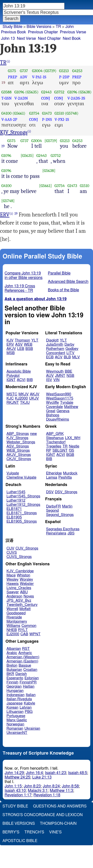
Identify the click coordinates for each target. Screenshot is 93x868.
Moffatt (25, 609)
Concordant (56, 353)
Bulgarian (14, 670)
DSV (50, 492)
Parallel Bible (59, 273)
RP (49, 451)
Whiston (24, 575)
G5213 (64, 71)
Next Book (72, 39)
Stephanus (55, 438)
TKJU (25, 403)
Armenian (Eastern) (22, 661)
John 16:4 (34, 773)
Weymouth (55, 371)
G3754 (34, 113)
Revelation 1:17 (18, 795)
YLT (35, 340)
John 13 (8, 39)
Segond (52, 511)
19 (3, 146)
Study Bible (13, 27)
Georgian (14, 687)
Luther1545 (16, 492)
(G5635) (32, 92)
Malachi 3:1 (38, 791)
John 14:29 (14, 773)
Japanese (15, 703)
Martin (67, 506)
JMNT (60, 376)
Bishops (53, 415)
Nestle (74, 446)
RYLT (23, 630)
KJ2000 (21, 398)
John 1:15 (13, 786)
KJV (10, 340)
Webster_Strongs (21, 442)
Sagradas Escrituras (63, 529)
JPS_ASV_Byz (19, 601)
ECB (50, 357)
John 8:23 (32, 786)
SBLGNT (60, 451)
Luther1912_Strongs (23, 505)
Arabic (12, 653)
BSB (29, 349)
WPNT (35, 634)
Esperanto (15, 678)
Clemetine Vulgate (21, 477)
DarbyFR (54, 506)
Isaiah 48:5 (78, 773)
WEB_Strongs (18, 451)
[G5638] (49, 171)
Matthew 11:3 (61, 791)
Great (51, 411)
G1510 (59, 113)
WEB (28, 345)
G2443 (46, 92)
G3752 (59, 92)
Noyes (29, 596)
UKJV (34, 398)
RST (26, 649)
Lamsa (52, 477)
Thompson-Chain (58, 824)
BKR (10, 674)
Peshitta (65, 477)
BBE (68, 371)
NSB (70, 376)
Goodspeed (16, 613)
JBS (71, 533)
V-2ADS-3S (76, 98)
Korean (12, 708)
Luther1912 (16, 500)
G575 (12, 71)
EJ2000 (13, 634)
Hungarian (15, 691)
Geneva (63, 411)
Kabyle (30, 703)
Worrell (12, 609)
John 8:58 (70, 786)
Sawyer (13, 592)
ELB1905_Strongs (22, 521)
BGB (70, 455)
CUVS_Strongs (19, 557)
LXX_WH (73, 438)
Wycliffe (52, 403)
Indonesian (15, 695)
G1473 (47, 113)
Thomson (22, 340)
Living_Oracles (19, 588)
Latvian (26, 708)
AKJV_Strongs (19, 455)
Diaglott (52, 340)
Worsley (26, 580)
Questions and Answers (60, 806)
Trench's (34, 832)
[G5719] (51, 141)
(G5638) (85, 92)
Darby (69, 345)
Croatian (30, 670)
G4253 (77, 71)
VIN (56, 380)
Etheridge (54, 473)
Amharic (25, 653)
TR (3, 63)
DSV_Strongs (66, 492)
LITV (70, 353)
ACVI (21, 380)
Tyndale (67, 403)
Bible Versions (39, 27)
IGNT (11, 380)
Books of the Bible (63, 290)
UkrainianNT (17, 733)
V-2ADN (21, 98)
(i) (8, 61)
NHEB (12, 630)
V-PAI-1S (39, 77)
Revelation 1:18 (47, 795)
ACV (59, 357)
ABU (24, 592)
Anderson (14, 596)
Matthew (71, 407)
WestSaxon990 (59, 394)
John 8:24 (51, 786)
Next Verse (26, 39)
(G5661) (19, 113)
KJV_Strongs (14, 132)
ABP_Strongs (18, 434)
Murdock (70, 473)
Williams (13, 626)
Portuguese (16, 716)
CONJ (46, 98)
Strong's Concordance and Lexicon (43, 815)
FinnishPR (28, 682)
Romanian (15, 729)
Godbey (72, 349)
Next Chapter (49, 39)
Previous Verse (73, 32)
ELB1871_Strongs (22, 513)
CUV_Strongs (27, 548)
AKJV (11, 349)
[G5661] (46, 186)
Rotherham (55, 349)
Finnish (12, 682)
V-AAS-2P (9, 119)
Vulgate (13, 473)
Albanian (14, 649)
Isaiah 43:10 (15, 791)
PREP (13, 77)
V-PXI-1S (62, 119)
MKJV (24, 394)
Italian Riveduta (19, 699)
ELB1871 (14, 509)
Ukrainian (32, 729)
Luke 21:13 (42, 777)
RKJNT (13, 403)
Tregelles (54, 446)
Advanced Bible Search (68, 282)
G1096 (19, 92)
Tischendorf (56, 442)
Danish (21, 674)
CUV (10, 548)
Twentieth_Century (22, 605)
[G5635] (27, 156)
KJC (10, 398)
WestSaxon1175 (60, 398)
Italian (31, 695)
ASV (19, 345)
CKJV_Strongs (19, 459)
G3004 (37, 71)
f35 (72, 451)
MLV (76, 357)
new (33, 434)
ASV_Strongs (18, 446)
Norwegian (15, 724)
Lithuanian (15, 712)
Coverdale (55, 407)
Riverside (14, 617)
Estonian (32, 678)
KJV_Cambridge (20, 571)
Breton (12, 666)
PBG (29, 712)
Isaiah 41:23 (55, 773)
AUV (50, 376)
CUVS (12, 553)
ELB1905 (14, 517)
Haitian (29, 687)
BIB (30, 380)
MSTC (12, 394)
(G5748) (72, 113)
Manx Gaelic (17, 720)
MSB (11, 353)
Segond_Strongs (60, 515)
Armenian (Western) (23, 657)
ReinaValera (56, 533)
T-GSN (7, 98)
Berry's (11, 832)
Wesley (12, 580)
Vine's (55, 832)
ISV (49, 380)
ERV (5, 215)
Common (29, 626)
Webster (27, 584)
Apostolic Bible (20, 841)
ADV (24, 77)
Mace (11, 575)
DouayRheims (58, 419)
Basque (25, 666)
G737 (24, 71)
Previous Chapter (43, 32)
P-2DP (64, 77)
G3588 (7, 92)
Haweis (13, 584)
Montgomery (17, 622)
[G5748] (8, 201)
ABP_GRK (55, 434)
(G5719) (50, 71)
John (69, 27)
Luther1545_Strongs (23, 496)
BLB (67, 357)
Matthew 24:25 (17, 777)
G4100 (7, 113)
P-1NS (47, 119)
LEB (21, 349)
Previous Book (14, 32)
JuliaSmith (55, 345)
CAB (24, 634)
